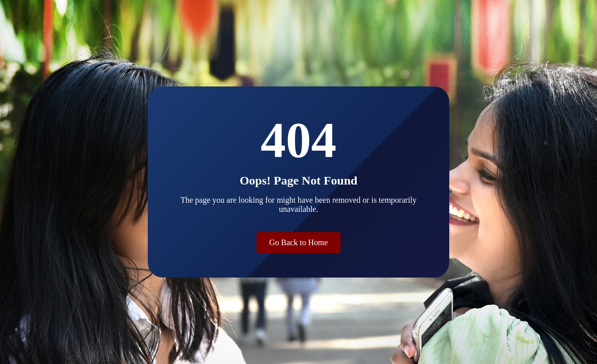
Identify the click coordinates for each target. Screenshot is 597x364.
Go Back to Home (298, 242)
